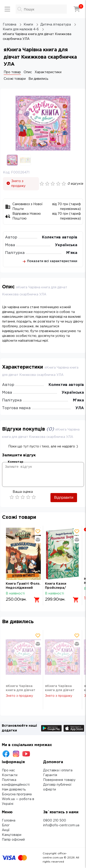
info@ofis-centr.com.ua (61, 825)
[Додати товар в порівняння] (38, 540)
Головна (9, 821)
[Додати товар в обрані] (38, 531)
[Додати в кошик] (37, 600)
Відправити (64, 497)
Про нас (8, 770)
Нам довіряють (14, 790)
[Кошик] (77, 9)
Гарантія (50, 775)
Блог (6, 825)
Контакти (10, 775)
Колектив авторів (60, 237)
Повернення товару (59, 780)
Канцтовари (12, 835)
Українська (66, 245)
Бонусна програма (17, 794)
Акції (6, 830)
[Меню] (7, 9)
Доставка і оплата (58, 770)
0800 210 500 (55, 821)
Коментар (15, 462)
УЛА (80, 408)
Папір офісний (13, 840)
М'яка (72, 253)
